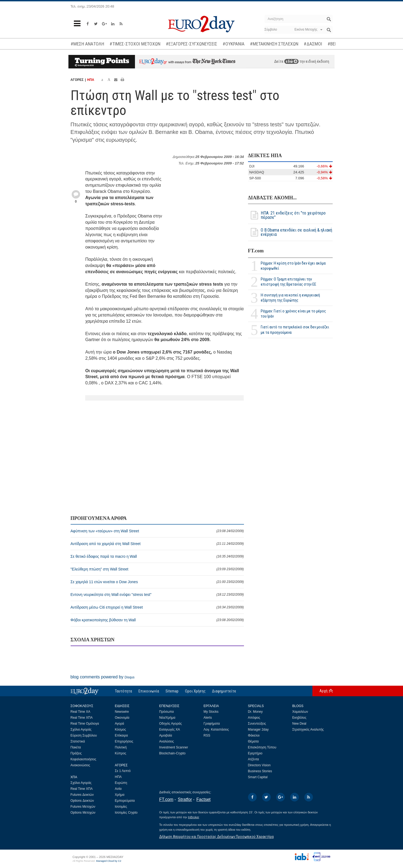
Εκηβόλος (299, 718)
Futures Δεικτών (82, 795)
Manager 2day (258, 730)
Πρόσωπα (167, 712)
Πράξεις (76, 753)
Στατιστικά (78, 741)
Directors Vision (259, 765)
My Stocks (211, 712)
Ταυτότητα (123, 691)
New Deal (299, 724)
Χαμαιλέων (300, 712)
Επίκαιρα (121, 735)
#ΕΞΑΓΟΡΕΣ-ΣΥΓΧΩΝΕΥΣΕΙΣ (191, 44)
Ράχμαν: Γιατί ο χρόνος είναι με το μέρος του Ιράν (293, 314)
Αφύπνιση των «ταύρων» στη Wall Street (157, 531)
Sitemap (172, 691)
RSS (207, 735)
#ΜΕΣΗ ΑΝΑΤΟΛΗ (87, 44)
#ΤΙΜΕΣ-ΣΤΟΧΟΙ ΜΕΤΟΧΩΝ (135, 44)
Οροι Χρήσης (195, 691)
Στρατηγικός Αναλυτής (308, 730)
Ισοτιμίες (121, 807)
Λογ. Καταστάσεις (216, 730)
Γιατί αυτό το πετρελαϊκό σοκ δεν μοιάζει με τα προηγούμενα (295, 330)
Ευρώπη (121, 783)
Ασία (118, 789)
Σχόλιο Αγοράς (81, 730)
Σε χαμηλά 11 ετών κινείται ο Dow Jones (157, 582)
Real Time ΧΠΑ (82, 718)
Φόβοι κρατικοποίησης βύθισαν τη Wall (157, 620)
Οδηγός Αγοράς (171, 724)
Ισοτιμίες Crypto (126, 813)
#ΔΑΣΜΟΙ (313, 44)
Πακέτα (76, 747)
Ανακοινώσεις (80, 765)
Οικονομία (122, 718)
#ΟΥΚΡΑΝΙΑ (234, 44)
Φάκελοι (254, 735)
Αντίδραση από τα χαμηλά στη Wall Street (157, 544)
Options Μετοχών (83, 813)
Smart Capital (258, 777)
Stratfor (185, 799)
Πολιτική (121, 747)
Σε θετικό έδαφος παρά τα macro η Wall (157, 556)
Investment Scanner (174, 747)
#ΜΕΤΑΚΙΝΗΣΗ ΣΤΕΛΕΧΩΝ (274, 44)
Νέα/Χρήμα (167, 718)
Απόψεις (254, 718)
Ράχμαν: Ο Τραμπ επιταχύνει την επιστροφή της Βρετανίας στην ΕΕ (288, 282)
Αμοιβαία (166, 735)
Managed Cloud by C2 (109, 861)
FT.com (256, 251)
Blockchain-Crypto (172, 753)
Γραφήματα (212, 724)
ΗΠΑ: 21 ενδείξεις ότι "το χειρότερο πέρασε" (287, 215)
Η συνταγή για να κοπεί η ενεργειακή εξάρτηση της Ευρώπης (290, 298)
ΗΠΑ (91, 80)
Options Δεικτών (82, 801)
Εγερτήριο (255, 753)
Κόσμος (120, 730)
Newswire (122, 712)
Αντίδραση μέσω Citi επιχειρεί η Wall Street (157, 607)
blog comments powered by (103, 677)
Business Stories (260, 771)
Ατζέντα (254, 759)
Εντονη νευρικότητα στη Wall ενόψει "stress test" (157, 595)
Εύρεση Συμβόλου (84, 735)
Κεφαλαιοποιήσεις (83, 759)
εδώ (291, 61)
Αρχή (323, 691)
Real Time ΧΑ (80, 712)
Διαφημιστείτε (224, 691)
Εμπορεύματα (125, 801)
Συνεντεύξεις (257, 724)
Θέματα (253, 741)
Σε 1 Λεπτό (123, 771)
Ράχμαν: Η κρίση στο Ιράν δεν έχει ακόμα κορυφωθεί (293, 266)
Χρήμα (120, 795)
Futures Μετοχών (83, 807)
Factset (203, 799)
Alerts (208, 718)
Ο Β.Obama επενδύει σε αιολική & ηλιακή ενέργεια (290, 232)
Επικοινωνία (149, 691)
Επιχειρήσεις (124, 741)
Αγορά (120, 724)
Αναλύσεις (167, 741)
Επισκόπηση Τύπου (262, 747)
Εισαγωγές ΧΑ (170, 730)
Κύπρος (121, 753)
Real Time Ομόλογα (85, 724)
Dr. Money (255, 712)
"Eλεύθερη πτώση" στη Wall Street (157, 569)
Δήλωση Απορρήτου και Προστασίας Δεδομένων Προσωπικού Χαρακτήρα (217, 837)
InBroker (194, 817)
